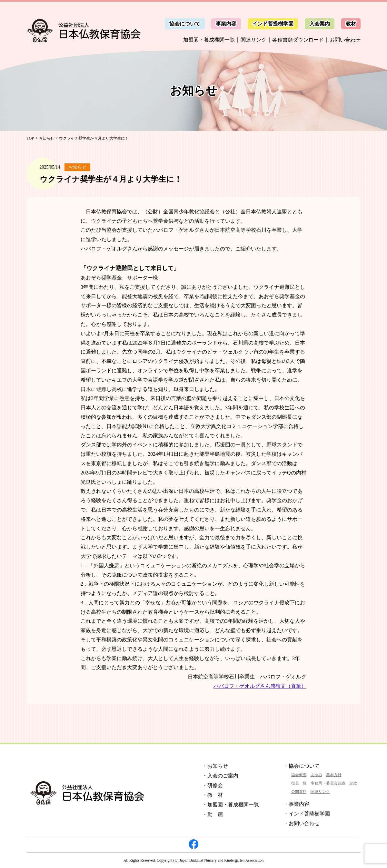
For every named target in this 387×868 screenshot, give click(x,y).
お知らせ (46, 138)
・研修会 (213, 785)
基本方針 (334, 775)
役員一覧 (299, 783)
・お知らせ (215, 766)
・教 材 (213, 795)
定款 (353, 783)
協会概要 (299, 775)
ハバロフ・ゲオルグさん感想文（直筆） (260, 686)
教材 (351, 24)
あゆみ (316, 775)
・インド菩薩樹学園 (307, 814)
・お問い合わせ (302, 823)
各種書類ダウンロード (298, 40)
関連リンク (253, 40)
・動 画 (213, 814)
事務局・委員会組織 (328, 783)
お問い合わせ (345, 40)
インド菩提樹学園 (273, 24)
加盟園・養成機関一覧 (209, 40)
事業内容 (226, 24)
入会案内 (320, 24)
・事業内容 (296, 804)
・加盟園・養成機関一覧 (231, 805)
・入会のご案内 (220, 776)
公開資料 (299, 792)
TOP (30, 138)
